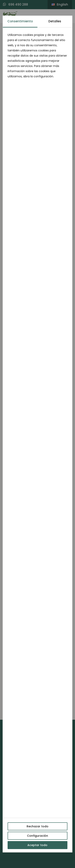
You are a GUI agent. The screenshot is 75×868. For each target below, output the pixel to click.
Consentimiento (20, 21)
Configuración (37, 836)
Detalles (55, 21)
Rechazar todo (37, 826)
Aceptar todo (37, 845)
